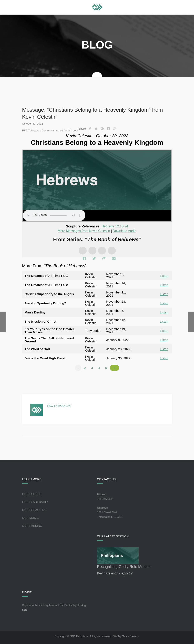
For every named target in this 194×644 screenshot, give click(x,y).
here (25, 610)
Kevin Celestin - (115, 573)
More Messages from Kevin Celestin (84, 231)
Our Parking (32, 525)
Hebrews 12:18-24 (115, 226)
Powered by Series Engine (157, 379)
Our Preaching (34, 510)
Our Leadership (35, 502)
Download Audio (125, 231)
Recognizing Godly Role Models (124, 567)
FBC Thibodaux (59, 406)
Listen (164, 275)
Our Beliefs (32, 494)
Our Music (30, 518)
